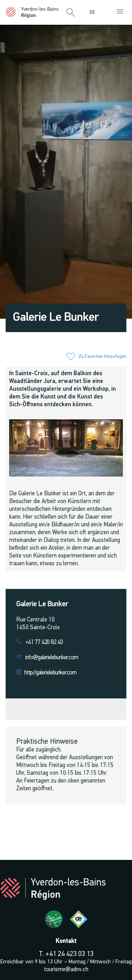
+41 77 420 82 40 (44, 642)
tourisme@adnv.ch (66, 970)
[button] (71, 13)
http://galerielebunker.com (50, 673)
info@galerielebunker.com (52, 658)
